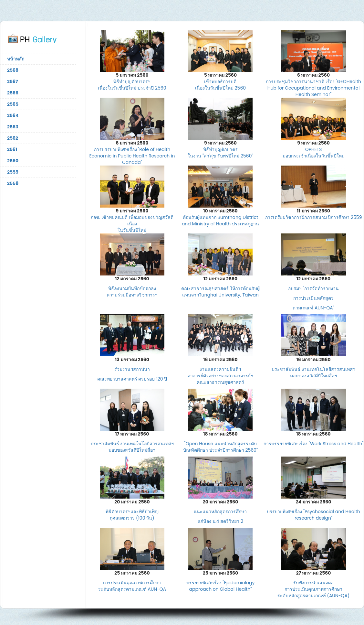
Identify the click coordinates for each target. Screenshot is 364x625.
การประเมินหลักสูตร (313, 298)
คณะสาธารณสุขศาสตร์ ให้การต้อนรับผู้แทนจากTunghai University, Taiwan (220, 292)
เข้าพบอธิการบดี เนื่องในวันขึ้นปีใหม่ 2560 (220, 85)
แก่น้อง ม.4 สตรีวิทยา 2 (220, 521)
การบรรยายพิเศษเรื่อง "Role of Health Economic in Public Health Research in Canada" (132, 156)
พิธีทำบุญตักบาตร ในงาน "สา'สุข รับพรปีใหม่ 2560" (220, 153)
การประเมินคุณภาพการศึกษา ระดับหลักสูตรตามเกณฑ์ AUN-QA (132, 586)
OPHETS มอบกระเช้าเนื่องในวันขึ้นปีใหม (314, 153)
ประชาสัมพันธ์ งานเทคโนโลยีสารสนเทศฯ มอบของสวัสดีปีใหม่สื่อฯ (313, 372)
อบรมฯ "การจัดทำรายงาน (313, 288)
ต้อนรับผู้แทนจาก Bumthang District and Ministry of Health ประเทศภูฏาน (220, 221)
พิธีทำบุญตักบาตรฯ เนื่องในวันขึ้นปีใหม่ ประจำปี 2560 (132, 85)
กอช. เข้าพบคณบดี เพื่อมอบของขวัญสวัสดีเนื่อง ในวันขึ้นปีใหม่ (132, 224)
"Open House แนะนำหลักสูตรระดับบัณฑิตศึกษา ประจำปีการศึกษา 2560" (220, 447)
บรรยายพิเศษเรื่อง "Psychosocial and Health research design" (313, 515)
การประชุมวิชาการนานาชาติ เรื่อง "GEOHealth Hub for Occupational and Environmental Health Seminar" (313, 88)
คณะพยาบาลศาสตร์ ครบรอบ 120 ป (132, 379)
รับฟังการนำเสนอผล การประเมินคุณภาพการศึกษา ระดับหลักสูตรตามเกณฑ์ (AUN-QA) (313, 589)
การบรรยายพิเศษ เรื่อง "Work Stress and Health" (314, 444)
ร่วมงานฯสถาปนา (132, 369)
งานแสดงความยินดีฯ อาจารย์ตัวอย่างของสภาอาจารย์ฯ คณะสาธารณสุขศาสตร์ (220, 376)
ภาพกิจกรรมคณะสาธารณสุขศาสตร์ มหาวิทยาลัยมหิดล (38, 38)
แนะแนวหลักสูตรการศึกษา (220, 512)
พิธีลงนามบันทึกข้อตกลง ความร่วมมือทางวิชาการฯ (132, 292)
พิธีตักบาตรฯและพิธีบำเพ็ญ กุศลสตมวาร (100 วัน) (132, 515)
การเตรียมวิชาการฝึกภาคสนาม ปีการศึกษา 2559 (314, 217)
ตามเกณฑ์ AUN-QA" (313, 308)
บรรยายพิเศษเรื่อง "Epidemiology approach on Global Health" (221, 586)
